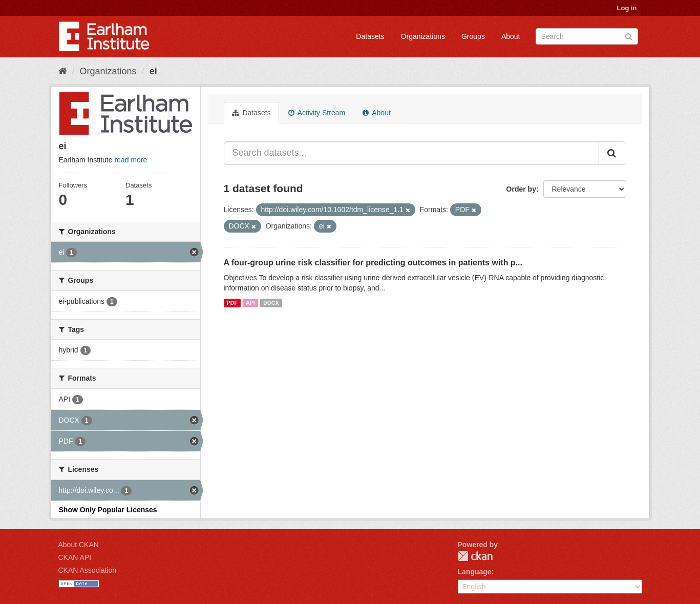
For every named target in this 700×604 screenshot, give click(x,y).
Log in (627, 8)
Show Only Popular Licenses (108, 510)
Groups (473, 36)
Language (475, 572)
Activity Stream (317, 113)
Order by (521, 189)
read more (131, 160)
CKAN (475, 556)
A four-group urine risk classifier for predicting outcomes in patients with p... (373, 263)
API (250, 303)
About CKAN (79, 545)
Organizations (423, 36)
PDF (232, 303)
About (511, 36)
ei (153, 71)
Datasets (370, 36)
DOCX (271, 303)
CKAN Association (88, 570)
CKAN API (75, 557)
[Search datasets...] (411, 153)
